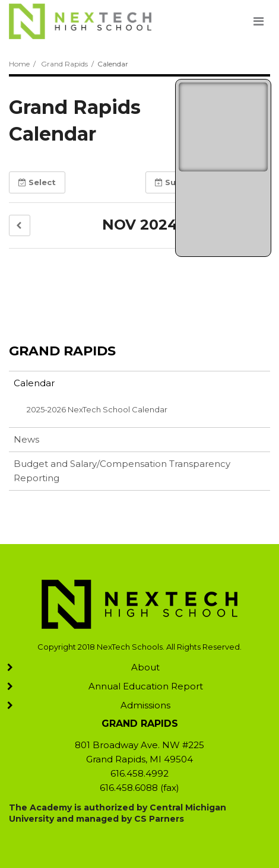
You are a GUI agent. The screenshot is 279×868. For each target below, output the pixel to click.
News (26, 439)
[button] (20, 226)
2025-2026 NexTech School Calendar (97, 409)
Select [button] (37, 182)
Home (19, 64)
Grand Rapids (64, 64)
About (145, 667)
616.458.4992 (139, 773)
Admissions (145, 705)
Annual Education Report (146, 686)
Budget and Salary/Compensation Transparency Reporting (122, 471)
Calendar (34, 383)
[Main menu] (258, 21)
